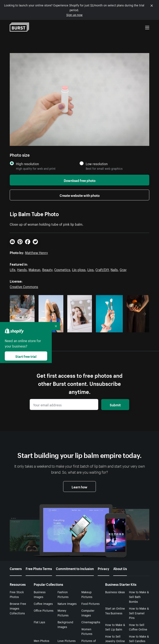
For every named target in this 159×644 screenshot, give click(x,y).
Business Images (40, 594)
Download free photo (80, 180)
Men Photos (42, 640)
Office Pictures (44, 610)
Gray (123, 269)
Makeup (34, 269)
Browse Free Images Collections (18, 608)
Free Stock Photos (17, 594)
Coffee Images (43, 603)
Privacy (104, 568)
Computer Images (88, 613)
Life (13, 269)
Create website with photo (80, 195)
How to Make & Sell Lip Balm (115, 627)
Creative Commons (24, 286)
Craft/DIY (102, 269)
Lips (90, 269)
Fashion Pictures (63, 594)
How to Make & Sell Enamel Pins (139, 613)
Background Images (65, 624)
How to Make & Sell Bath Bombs (139, 597)
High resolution (27, 164)
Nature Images (67, 603)
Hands (22, 269)
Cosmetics (62, 269)
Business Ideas (115, 592)
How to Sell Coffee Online (138, 627)
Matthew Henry (36, 252)
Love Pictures (67, 640)
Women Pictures (87, 631)
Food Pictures (90, 603)
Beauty (47, 269)
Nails (114, 269)
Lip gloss (79, 269)
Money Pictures (63, 613)
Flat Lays (39, 622)
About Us (120, 568)
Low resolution (97, 164)
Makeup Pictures (87, 594)
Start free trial (26, 356)
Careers (16, 568)
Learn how (79, 487)
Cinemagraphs (91, 622)
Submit (115, 404)
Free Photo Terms (39, 568)
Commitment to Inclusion (75, 568)
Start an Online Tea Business (115, 611)
